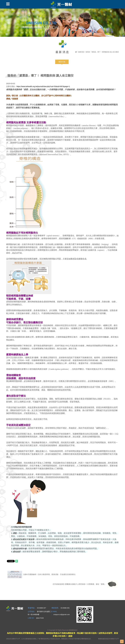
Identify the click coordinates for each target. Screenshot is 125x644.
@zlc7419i (40, 618)
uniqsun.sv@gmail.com (62, 614)
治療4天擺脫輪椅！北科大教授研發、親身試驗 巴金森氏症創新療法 (41, 575)
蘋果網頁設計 (73, 630)
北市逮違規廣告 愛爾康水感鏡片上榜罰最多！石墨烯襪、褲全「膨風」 (85, 584)
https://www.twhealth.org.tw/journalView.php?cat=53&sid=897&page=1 (43, 86)
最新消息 (81, 52)
